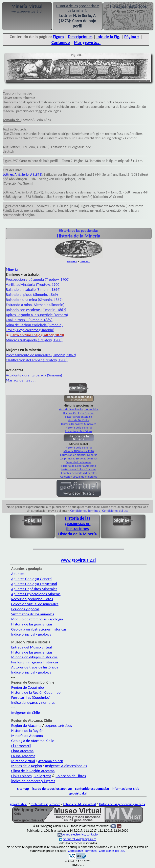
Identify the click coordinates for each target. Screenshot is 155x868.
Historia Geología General (79, 413)
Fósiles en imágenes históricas (35, 662)
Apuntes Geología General (32, 579)
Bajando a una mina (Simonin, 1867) (34, 300)
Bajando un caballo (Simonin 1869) (33, 290)
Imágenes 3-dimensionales (66, 766)
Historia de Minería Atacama (79, 466)
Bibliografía (42, 776)
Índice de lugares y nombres (33, 702)
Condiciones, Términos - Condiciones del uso (99, 511)
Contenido (61, 42)
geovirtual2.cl (19, 804)
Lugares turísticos (58, 726)
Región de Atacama (26, 726)
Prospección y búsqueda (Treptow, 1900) (38, 279)
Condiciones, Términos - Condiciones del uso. (97, 851)
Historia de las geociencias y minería (122, 804)
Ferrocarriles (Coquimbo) (31, 697)
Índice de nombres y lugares (33, 781)
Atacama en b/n (51, 761)
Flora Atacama (23, 751)
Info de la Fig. (108, 37)
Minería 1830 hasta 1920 (79, 451)
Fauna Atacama (23, 756)
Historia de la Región (27, 731)
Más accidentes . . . (21, 380)
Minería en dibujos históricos (34, 657)
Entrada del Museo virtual (32, 647)
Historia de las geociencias (32, 624)
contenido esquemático (92, 789)
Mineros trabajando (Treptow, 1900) (34, 340)
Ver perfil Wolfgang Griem (78, 839)
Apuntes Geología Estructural (34, 584)
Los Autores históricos (79, 431)
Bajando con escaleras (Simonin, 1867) (36, 310)
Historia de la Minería (79, 428)
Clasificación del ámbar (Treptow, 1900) (37, 360)
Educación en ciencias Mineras (79, 455)
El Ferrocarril (21, 746)
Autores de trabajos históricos (35, 667)
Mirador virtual (23, 761)
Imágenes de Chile (26, 713)
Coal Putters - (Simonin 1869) (29, 320)
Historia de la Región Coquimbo (36, 692)
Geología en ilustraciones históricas (39, 629)
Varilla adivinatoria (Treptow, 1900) (33, 284)
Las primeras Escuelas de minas (79, 458)
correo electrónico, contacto (80, 835)
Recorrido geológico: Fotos (32, 599)
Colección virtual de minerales (79, 477)
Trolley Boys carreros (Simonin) (30, 330)
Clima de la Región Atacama (33, 771)
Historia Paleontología (79, 417)
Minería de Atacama (27, 736)
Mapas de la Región (27, 766)
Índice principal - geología (31, 634)
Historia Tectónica (79, 420)
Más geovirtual (87, 42)
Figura (58, 37)
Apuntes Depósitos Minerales (79, 473)
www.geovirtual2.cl (78, 560)
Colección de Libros (71, 776)
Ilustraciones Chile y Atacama (79, 469)
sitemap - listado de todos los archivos (45, 789)
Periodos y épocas (25, 609)
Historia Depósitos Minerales (79, 424)
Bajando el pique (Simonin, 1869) (32, 295)
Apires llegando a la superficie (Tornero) (37, 315)
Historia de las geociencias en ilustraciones (78, 523)
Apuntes (18, 574)
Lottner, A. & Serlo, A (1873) (23, 174)
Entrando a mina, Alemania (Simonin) (35, 305)
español (72, 261)
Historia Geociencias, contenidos (79, 409)
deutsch (85, 261)
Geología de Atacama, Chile (33, 741)
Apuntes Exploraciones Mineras (36, 594)
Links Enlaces (21, 776)
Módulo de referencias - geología (37, 619)
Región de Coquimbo (28, 687)
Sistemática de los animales (33, 614)
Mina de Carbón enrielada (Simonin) (34, 325)
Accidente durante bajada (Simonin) (34, 375)
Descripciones (80, 37)
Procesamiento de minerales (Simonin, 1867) (41, 355)
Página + (132, 37)
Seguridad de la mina (79, 462)
